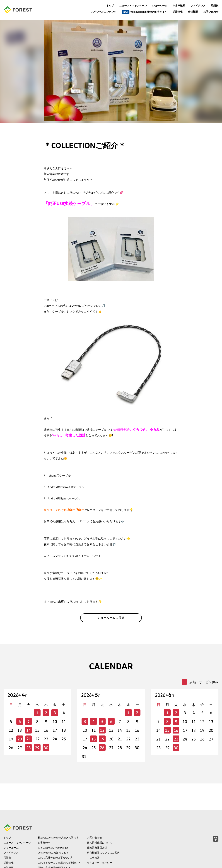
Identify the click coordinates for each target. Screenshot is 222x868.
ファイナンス (198, 6)
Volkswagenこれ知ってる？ (53, 830)
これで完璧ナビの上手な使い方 (55, 835)
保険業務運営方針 (97, 825)
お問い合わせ (211, 12)
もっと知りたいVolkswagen (53, 825)
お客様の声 (44, 820)
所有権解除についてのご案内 (103, 830)
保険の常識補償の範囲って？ (54, 845)
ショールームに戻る (111, 621)
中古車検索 (179, 6)
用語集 (215, 6)
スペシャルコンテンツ (104, 12)
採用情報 (178, 12)
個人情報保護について (100, 820)
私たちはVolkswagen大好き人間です (58, 815)
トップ (110, 6)
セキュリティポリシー (100, 840)
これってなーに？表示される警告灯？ (59, 840)
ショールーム (160, 6)
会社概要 (193, 12)
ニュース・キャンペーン (133, 6)
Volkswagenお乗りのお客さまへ (144, 12)
